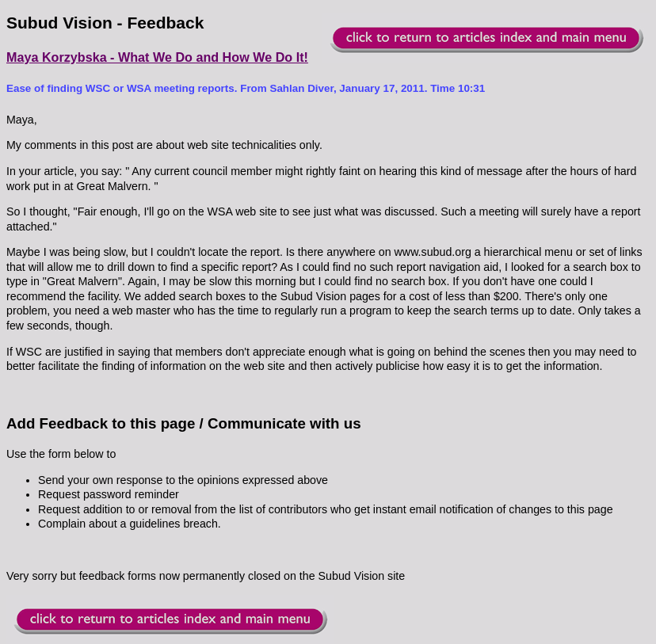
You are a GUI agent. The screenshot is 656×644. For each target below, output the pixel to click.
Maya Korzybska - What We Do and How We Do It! (157, 57)
